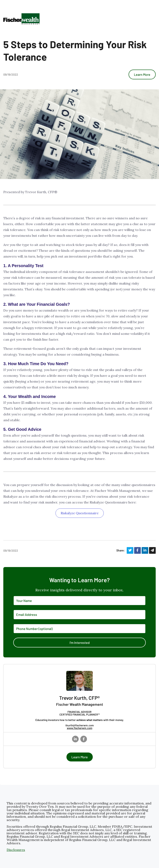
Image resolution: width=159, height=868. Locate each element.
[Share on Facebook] (137, 550)
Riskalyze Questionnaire (80, 513)
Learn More (142, 74)
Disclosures (16, 850)
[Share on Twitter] (130, 550)
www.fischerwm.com (80, 728)
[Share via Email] (152, 550)
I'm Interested (80, 643)
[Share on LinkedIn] (145, 550)
